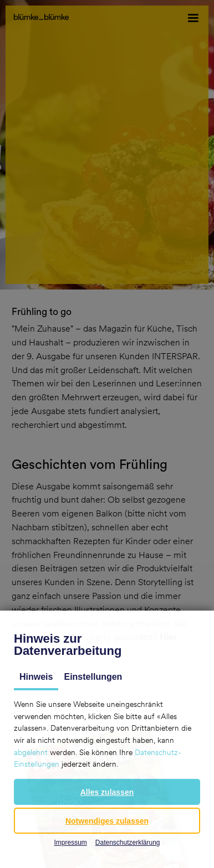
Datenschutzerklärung (128, 843)
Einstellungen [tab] (93, 677)
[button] (107, 792)
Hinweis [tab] (36, 677)
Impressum (70, 843)
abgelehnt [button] (31, 752)
